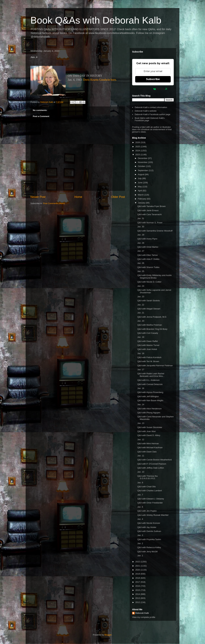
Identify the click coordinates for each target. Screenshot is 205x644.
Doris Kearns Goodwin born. (100, 80)
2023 (138, 155)
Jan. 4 (140, 519)
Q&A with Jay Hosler (147, 527)
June (140, 183)
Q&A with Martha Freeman (150, 325)
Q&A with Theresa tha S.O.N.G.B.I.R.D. (147, 477)
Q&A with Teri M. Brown (148, 361)
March (141, 195)
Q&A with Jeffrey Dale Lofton (151, 468)
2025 (138, 147)
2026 (138, 142)
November (143, 162)
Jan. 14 (141, 404)
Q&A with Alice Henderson (149, 409)
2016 (138, 586)
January (142, 203)
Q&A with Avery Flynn (147, 239)
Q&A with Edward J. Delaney (151, 499)
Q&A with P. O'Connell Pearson (152, 464)
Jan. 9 (140, 483)
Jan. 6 (140, 507)
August (141, 174)
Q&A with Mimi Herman (148, 444)
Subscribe (153, 79)
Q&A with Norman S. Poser (150, 223)
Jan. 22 (141, 305)
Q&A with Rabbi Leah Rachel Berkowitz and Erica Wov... (151, 375)
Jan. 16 (141, 388)
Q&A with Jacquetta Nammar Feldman (155, 366)
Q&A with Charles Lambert (150, 491)
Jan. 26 (141, 263)
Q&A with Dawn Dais (147, 452)
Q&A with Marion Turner (148, 345)
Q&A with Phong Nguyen (149, 413)
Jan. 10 (141, 472)
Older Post (118, 197)
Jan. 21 (141, 313)
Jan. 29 (141, 235)
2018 (138, 578)
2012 (138, 602)
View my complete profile (144, 617)
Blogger (108, 635)
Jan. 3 (140, 535)
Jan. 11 (141, 456)
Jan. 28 (141, 243)
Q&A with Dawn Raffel (148, 341)
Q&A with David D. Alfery (149, 435)
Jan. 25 (141, 271)
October (142, 166)
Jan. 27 (141, 251)
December (143, 158)
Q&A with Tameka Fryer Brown (151, 206)
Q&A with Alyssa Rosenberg (150, 392)
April (140, 191)
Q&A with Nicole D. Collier (149, 282)
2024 (138, 151)
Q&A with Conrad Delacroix (150, 384)
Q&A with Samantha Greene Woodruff (155, 231)
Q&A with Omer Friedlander (150, 503)
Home (78, 197)
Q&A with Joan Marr (147, 431)
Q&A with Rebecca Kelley (149, 547)
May (140, 187)
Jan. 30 (141, 227)
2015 (138, 590)
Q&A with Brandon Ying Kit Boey (152, 329)
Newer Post (38, 197)
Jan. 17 (141, 370)
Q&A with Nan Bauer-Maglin (150, 400)
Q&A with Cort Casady (148, 333)
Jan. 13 (141, 423)
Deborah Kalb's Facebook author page (152, 114)
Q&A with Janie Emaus (148, 210)
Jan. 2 (140, 543)
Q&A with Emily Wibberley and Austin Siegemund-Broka (154, 277)
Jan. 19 (141, 337)
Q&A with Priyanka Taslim (149, 539)
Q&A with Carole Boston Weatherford (154, 460)
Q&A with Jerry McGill (147, 552)
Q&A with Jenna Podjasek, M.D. (152, 317)
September (143, 170)
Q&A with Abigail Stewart (149, 309)
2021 (138, 566)
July (140, 178)
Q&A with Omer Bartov (148, 247)
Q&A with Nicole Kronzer (149, 523)
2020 (138, 570)
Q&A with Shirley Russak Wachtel (153, 515)
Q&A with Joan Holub (147, 349)
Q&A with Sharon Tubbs (148, 267)
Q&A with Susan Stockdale (150, 427)
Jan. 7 (140, 495)
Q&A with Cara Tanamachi (149, 214)
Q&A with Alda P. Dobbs (148, 259)
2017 (138, 582)
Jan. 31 (141, 218)
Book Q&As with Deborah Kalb (96, 20)
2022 (138, 562)
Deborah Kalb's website (146, 111)
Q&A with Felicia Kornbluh (149, 357)
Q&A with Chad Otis (146, 487)
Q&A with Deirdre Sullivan (149, 531)
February (142, 199)
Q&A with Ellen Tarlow (147, 255)
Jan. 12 (141, 439)
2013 (138, 598)
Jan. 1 (140, 556)
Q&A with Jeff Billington (148, 396)
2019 (138, 574)
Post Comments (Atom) (54, 203)
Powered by (153, 89)
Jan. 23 (141, 297)
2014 (138, 594)
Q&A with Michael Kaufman (150, 448)
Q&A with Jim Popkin (147, 511)
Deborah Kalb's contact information (151, 107)
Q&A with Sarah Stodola (148, 301)
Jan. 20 (141, 321)
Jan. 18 (141, 353)
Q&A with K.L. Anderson (148, 380)
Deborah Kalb (142, 613)
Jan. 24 (141, 286)
